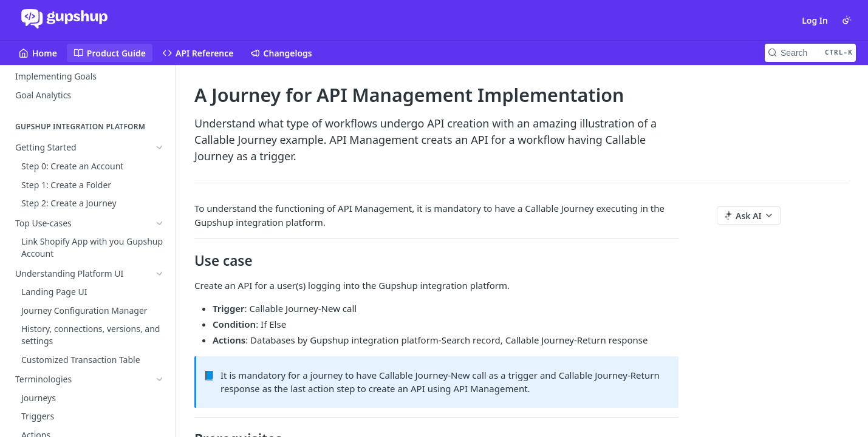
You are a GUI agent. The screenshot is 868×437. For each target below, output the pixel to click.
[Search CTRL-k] (810, 53)
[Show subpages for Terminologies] (160, 203)
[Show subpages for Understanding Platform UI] (160, 185)
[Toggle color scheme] (847, 20)
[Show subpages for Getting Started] (160, 148)
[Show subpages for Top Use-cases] (160, 166)
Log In (815, 20)
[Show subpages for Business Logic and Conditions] (160, 222)
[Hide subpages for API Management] (160, 241)
